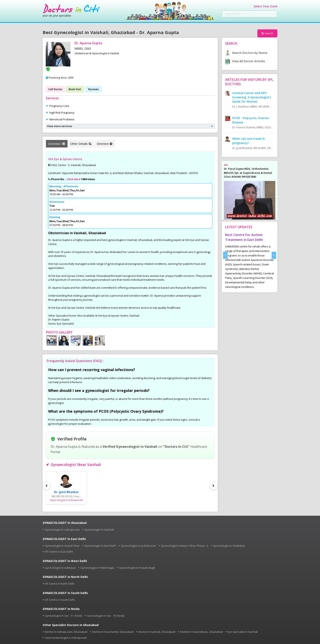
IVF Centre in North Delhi (60, 584)
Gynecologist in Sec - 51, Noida (63, 616)
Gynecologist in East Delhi (100, 546)
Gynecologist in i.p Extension (138, 546)
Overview (56, 144)
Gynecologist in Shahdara (229, 546)
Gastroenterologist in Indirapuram (66, 638)
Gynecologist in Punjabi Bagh (137, 568)
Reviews (93, 89)
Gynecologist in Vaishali (99, 530)
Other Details (81, 144)
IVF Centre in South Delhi (60, 600)
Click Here (74, 179)
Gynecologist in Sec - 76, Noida (106, 616)
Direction (104, 144)
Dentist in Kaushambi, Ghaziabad (113, 632)
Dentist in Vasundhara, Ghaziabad (201, 632)
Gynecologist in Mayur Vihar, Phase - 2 (184, 546)
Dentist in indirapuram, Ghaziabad (66, 632)
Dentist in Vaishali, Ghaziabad (157, 632)
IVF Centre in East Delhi (59, 552)
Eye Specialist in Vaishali (243, 632)
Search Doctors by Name (246, 53)
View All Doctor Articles (245, 61)
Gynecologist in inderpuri (60, 568)
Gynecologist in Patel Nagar (97, 568)
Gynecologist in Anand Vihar (62, 546)
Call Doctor (55, 89)
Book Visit (75, 89)
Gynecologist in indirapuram (62, 530)
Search (267, 33)
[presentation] (225, 255)
